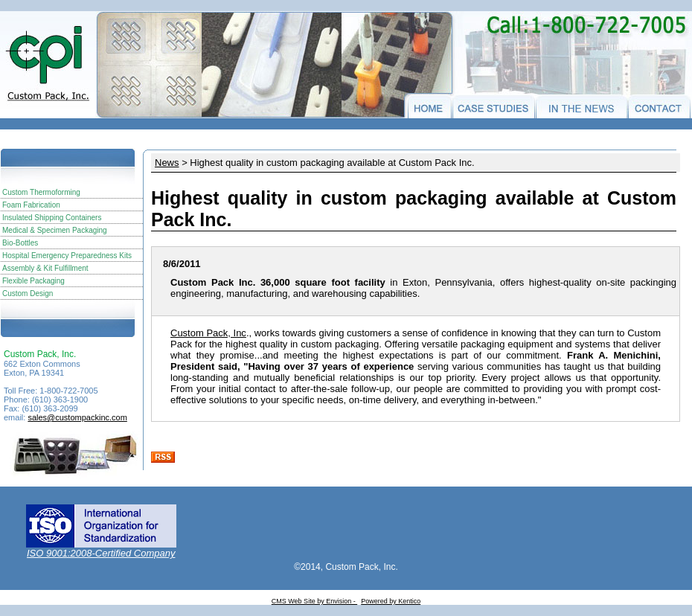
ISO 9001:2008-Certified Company (101, 553)
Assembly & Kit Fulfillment (45, 268)
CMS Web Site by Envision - (314, 601)
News (167, 163)
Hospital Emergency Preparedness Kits (67, 256)
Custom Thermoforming (41, 192)
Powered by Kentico (391, 601)
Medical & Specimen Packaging (55, 230)
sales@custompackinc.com (77, 417)
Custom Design (28, 293)
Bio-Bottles (20, 243)
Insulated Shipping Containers (52, 218)
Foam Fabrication (31, 205)
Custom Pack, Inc (208, 333)
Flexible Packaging (33, 281)
